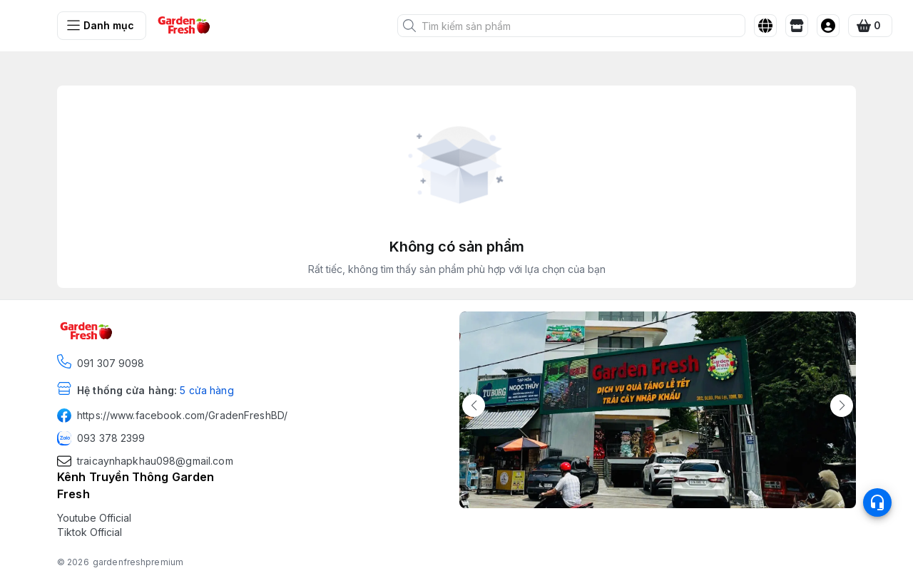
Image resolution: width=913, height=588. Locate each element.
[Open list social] (877, 502)
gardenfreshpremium (138, 562)
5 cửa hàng (206, 390)
